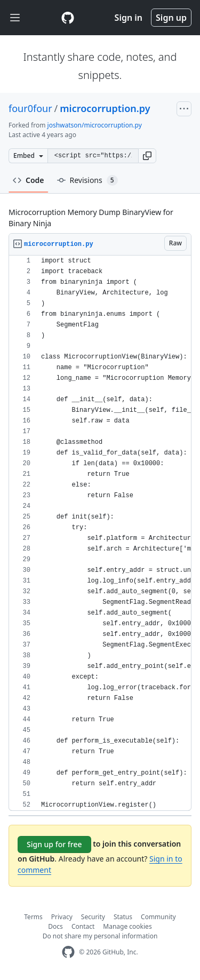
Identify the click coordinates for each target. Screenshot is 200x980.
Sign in (129, 18)
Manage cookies (127, 926)
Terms (33, 917)
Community (158, 917)
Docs (55, 926)
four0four (30, 108)
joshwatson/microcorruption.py (95, 125)
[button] (147, 156)
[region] (100, 533)
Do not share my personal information (100, 936)
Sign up (171, 18)
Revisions (87, 180)
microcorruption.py (105, 108)
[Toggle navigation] (15, 18)
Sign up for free (54, 844)
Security (93, 917)
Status (123, 917)
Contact (83, 926)
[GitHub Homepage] (68, 952)
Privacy (62, 917)
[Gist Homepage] (68, 18)
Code (29, 180)
